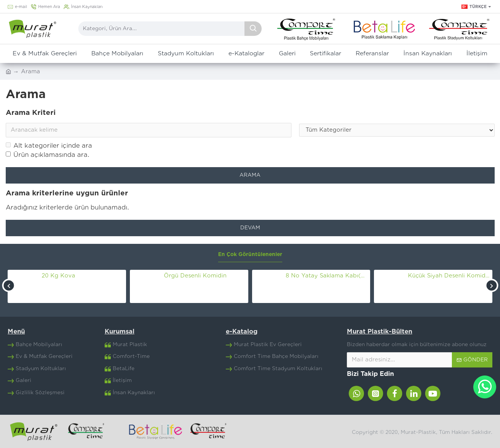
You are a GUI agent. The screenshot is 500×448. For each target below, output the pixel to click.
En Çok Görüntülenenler (250, 255)
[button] (9, 286)
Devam (250, 228)
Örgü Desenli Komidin (195, 276)
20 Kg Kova (58, 276)
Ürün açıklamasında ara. (48, 155)
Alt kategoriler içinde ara (49, 146)
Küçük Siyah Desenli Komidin (449, 276)
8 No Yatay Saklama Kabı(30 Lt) (327, 276)
